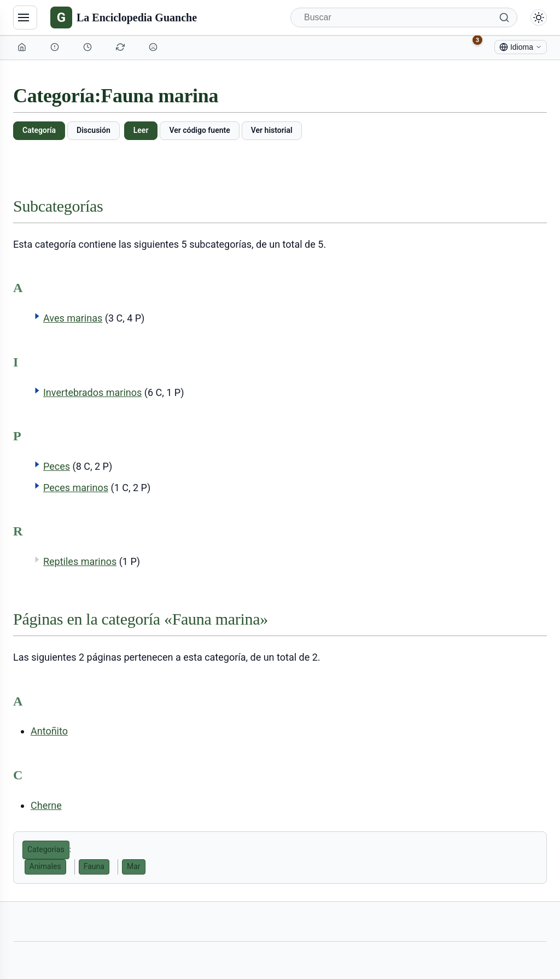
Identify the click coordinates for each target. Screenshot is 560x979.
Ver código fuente (199, 130)
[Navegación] (25, 18)
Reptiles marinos (80, 561)
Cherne (46, 805)
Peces (57, 466)
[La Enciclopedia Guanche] (124, 18)
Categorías (46, 849)
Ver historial (272, 130)
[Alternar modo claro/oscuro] (539, 18)
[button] (37, 316)
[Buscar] (404, 18)
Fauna (94, 866)
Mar (134, 866)
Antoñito (49, 731)
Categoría (39, 130)
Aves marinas (73, 318)
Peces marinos (76, 488)
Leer (141, 130)
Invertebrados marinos (92, 392)
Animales (45, 866)
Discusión (94, 130)
